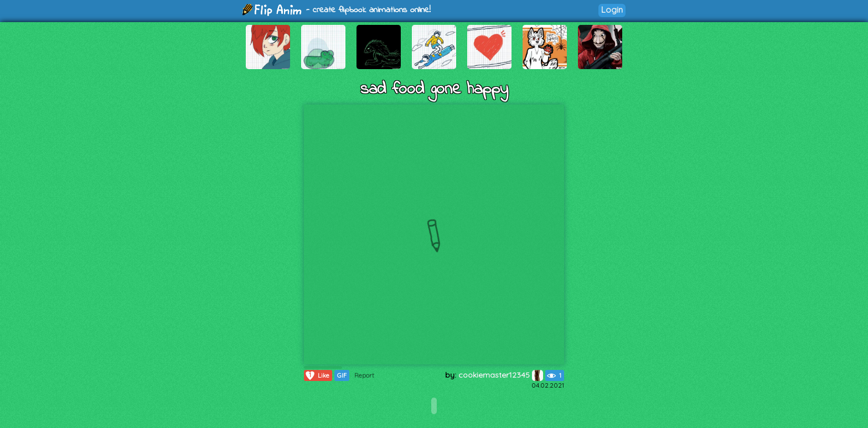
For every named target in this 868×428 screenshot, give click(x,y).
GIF (342, 375)
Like (317, 375)
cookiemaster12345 (501, 375)
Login (612, 10)
